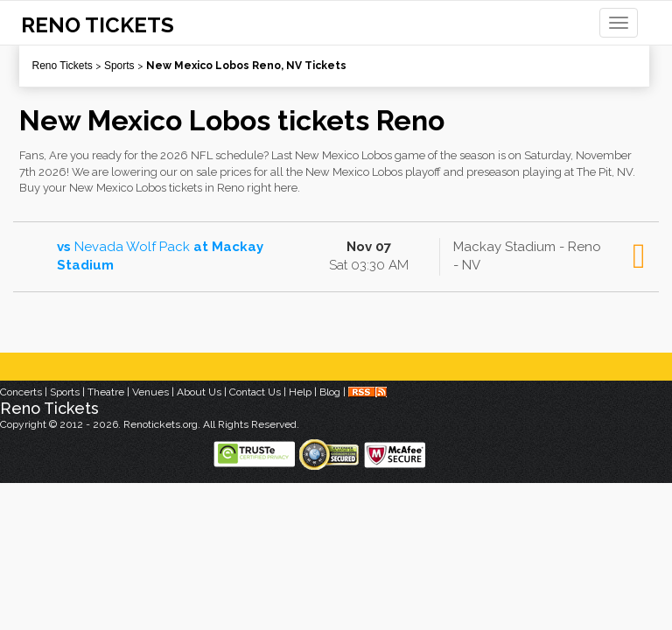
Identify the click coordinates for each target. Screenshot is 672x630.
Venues (150, 392)
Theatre (106, 392)
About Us (199, 392)
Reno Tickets (63, 66)
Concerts (21, 392)
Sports (119, 66)
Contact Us (255, 392)
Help (300, 392)
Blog (330, 392)
